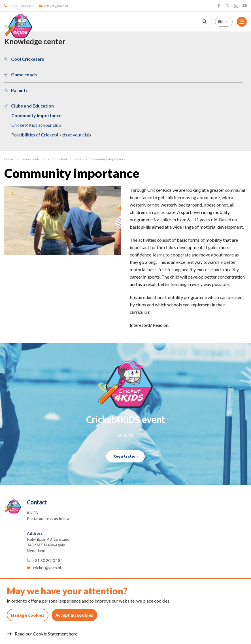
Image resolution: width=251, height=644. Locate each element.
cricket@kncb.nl (47, 568)
